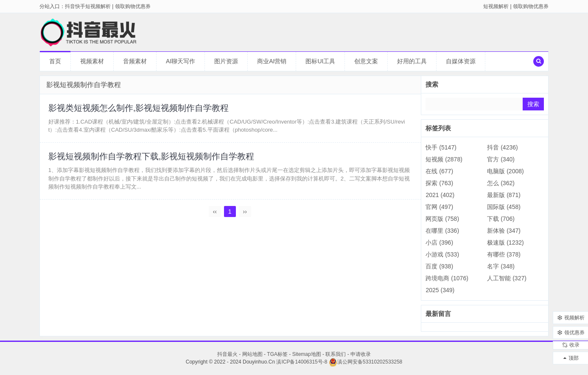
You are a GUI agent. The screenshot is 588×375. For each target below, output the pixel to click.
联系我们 (336, 354)
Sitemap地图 (307, 354)
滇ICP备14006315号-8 (302, 362)
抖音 (502, 147)
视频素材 (92, 61)
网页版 (442, 219)
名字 (501, 266)
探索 (439, 183)
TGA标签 (277, 354)
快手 (441, 147)
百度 (439, 266)
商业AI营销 (272, 61)
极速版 (505, 242)
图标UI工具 (320, 61)
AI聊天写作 (181, 61)
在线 (439, 171)
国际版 (504, 207)
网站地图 (252, 354)
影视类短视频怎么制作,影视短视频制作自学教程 (139, 108)
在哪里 (442, 231)
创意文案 (366, 61)
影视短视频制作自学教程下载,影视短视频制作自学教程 (151, 157)
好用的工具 (412, 61)
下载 (501, 219)
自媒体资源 (461, 61)
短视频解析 (496, 6)
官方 (501, 159)
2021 (440, 195)
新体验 (504, 231)
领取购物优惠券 (531, 6)
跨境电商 (447, 278)
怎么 (501, 183)
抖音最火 (227, 354)
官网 (439, 207)
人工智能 (507, 278)
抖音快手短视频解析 (88, 6)
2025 (440, 290)
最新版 (504, 195)
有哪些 (504, 254)
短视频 (444, 159)
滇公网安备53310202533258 (365, 362)
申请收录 (361, 354)
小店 (439, 242)
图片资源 (226, 61)
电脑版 (505, 171)
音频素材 (135, 61)
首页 (55, 61)
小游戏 (442, 254)
